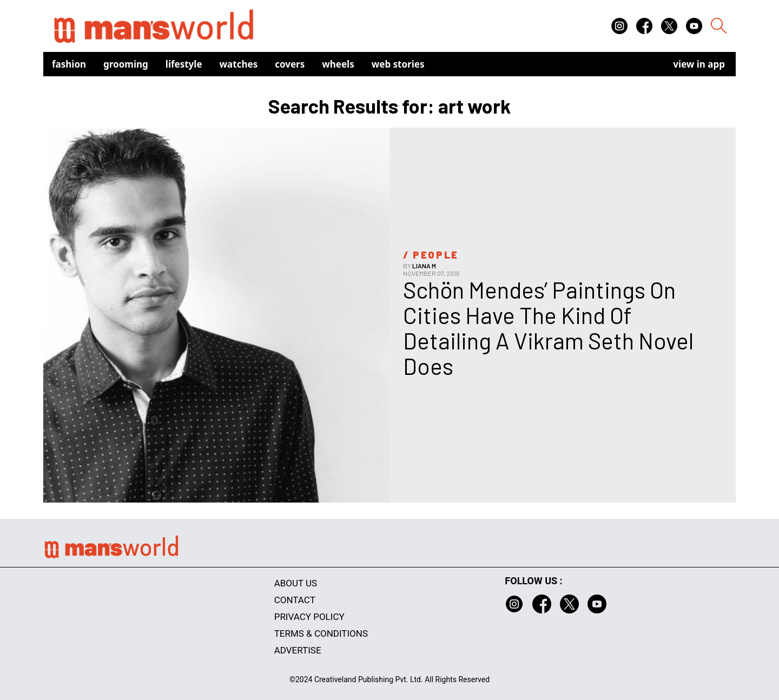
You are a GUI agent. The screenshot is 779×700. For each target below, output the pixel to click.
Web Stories (398, 64)
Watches (239, 64)
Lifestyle (184, 64)
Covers (290, 64)
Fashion (69, 64)
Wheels (338, 64)
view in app (699, 64)
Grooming (126, 64)
